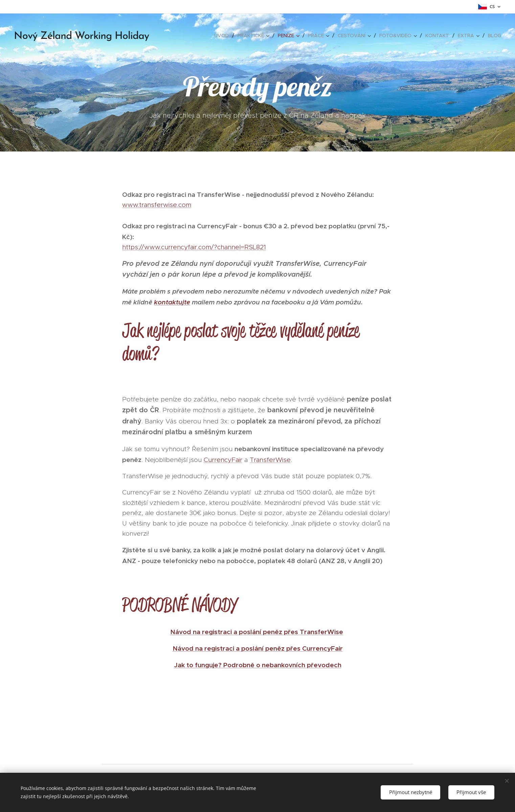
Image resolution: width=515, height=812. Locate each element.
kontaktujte (172, 302)
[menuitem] (223, 36)
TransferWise (270, 460)
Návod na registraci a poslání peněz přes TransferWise (257, 632)
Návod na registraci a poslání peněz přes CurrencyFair (258, 648)
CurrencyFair (223, 460)
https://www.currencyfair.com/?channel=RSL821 (194, 247)
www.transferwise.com (157, 205)
